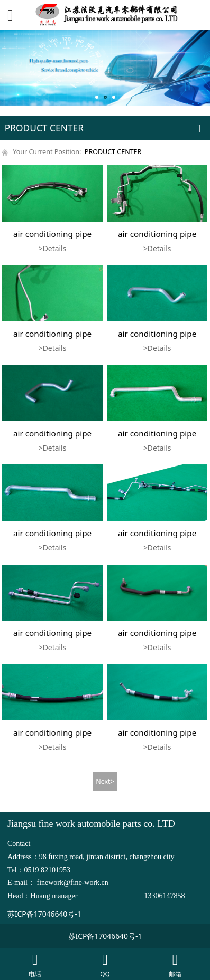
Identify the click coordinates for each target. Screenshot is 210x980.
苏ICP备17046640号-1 (44, 914)
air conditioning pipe (52, 234)
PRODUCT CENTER (113, 152)
